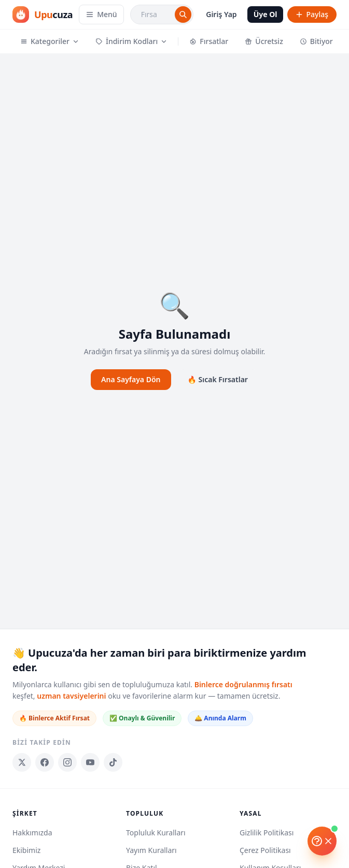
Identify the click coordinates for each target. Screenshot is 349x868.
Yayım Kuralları (151, 850)
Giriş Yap (221, 14)
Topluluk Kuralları (156, 833)
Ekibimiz (26, 850)
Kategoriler (50, 41)
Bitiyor (316, 41)
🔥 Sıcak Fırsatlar (218, 379)
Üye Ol (266, 14)
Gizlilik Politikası (267, 833)
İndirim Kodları (131, 41)
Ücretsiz (264, 41)
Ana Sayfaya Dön (131, 379)
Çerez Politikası (265, 850)
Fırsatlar (209, 41)
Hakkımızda (32, 833)
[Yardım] (322, 841)
